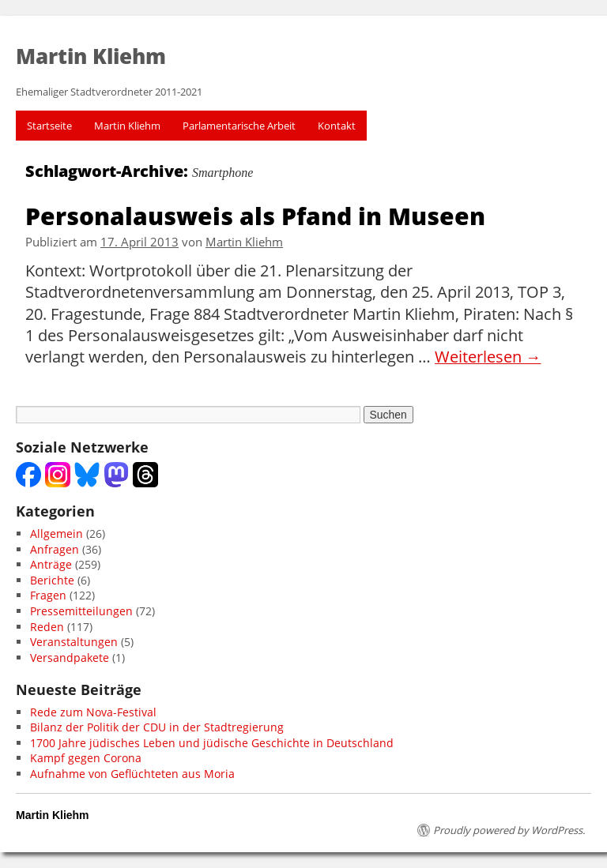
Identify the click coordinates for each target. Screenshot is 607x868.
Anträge (51, 564)
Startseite (49, 126)
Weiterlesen (488, 357)
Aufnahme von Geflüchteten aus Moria (132, 774)
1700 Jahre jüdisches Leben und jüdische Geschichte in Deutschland (212, 743)
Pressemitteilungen (81, 611)
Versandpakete (70, 658)
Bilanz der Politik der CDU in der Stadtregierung (157, 727)
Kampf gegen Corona (86, 758)
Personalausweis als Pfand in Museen (255, 215)
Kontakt (337, 126)
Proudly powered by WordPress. (509, 830)
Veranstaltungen (74, 642)
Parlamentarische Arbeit (239, 126)
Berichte (52, 580)
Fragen (48, 595)
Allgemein (57, 534)
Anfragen (55, 549)
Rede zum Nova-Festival (93, 712)
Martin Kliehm (127, 126)
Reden (47, 627)
